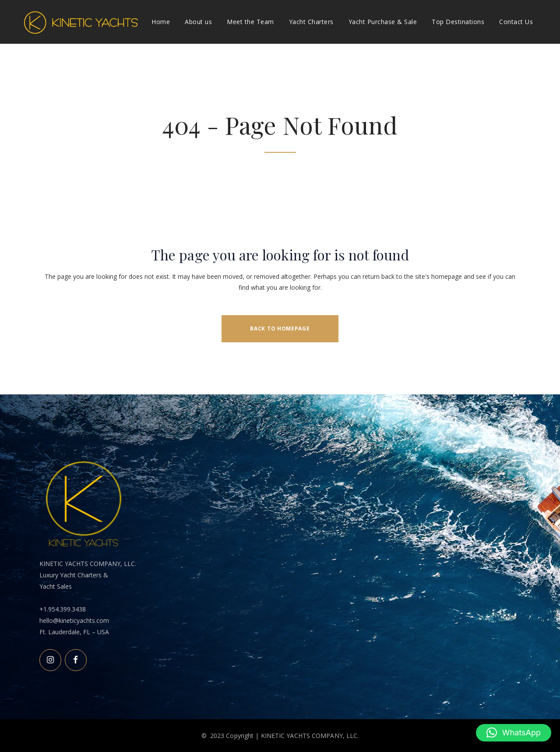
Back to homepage (280, 329)
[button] (514, 733)
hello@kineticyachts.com (74, 620)
